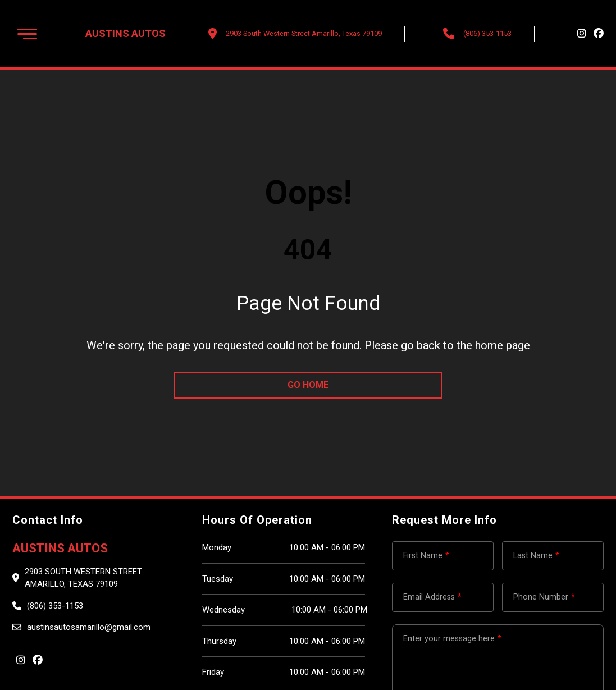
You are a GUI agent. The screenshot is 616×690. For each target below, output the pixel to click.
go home (308, 385)
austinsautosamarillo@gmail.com (89, 627)
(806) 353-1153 (487, 33)
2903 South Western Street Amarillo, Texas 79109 (83, 578)
